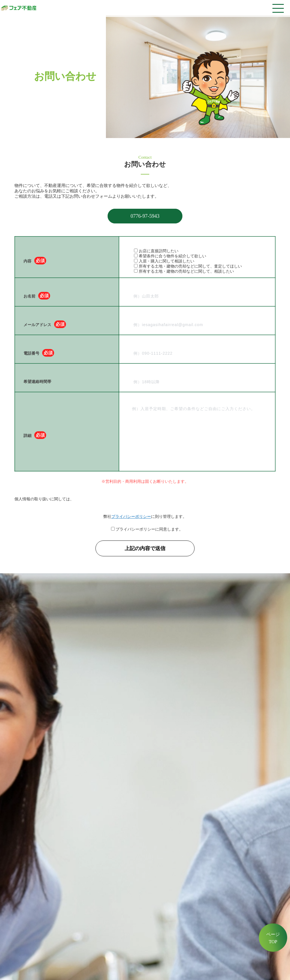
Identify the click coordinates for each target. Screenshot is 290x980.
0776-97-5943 (145, 216)
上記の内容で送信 (148, 548)
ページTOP (273, 938)
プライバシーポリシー (131, 517)
